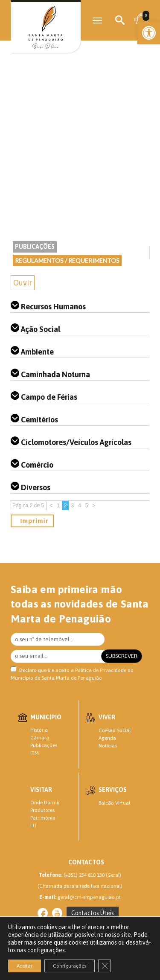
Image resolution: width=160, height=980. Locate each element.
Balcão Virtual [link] (114, 803)
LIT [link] (34, 826)
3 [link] (72, 506)
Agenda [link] (107, 738)
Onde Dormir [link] (45, 803)
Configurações (70, 966)
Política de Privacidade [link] (101, 670)
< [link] (51, 506)
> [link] (94, 506)
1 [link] (58, 506)
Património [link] (43, 818)
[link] (149, 33)
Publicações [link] (35, 247)
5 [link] (87, 506)
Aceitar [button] (25, 966)
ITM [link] (35, 753)
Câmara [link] (40, 738)
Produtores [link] (42, 810)
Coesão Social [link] (115, 730)
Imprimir (32, 521)
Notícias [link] (108, 746)
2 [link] (65, 506)
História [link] (39, 730)
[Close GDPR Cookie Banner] (105, 966)
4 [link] (80, 506)
